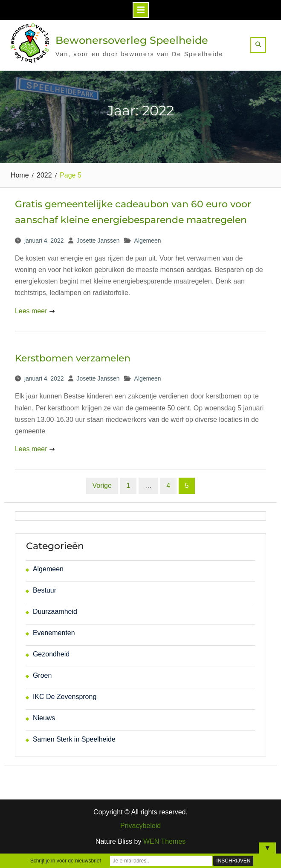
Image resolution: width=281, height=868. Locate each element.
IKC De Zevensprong (65, 697)
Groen (42, 675)
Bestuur (45, 590)
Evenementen (54, 633)
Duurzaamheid (55, 612)
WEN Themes (164, 841)
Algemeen (148, 241)
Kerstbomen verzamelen (73, 358)
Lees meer (31, 311)
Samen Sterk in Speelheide (74, 739)
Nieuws (44, 718)
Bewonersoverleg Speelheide (132, 40)
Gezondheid (51, 654)
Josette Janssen (98, 241)
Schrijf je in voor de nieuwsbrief (66, 861)
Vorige (102, 486)
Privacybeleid (140, 826)
